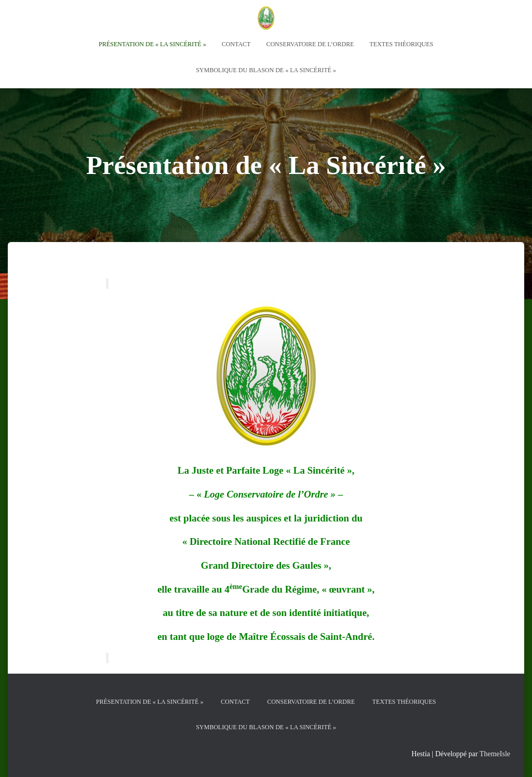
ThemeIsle (495, 754)
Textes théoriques (401, 44)
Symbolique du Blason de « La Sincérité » (266, 70)
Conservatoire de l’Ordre (310, 44)
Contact (236, 44)
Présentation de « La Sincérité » (152, 44)
